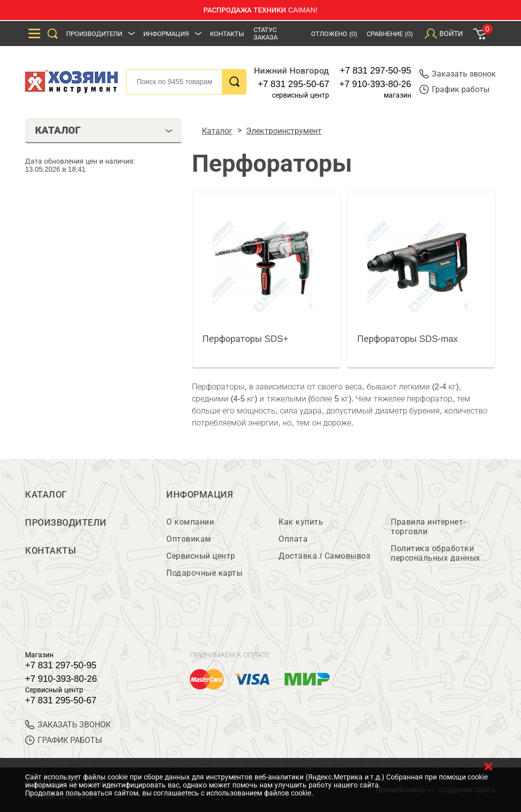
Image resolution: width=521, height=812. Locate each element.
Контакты (227, 34)
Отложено (334, 34)
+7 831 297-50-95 (375, 71)
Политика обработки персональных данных (436, 553)
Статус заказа (266, 34)
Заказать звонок (458, 74)
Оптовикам (189, 539)
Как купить (301, 522)
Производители (94, 34)
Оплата (293, 539)
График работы (454, 89)
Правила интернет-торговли (428, 527)
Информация (166, 34)
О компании (190, 522)
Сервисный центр (201, 556)
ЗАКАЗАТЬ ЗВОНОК (68, 725)
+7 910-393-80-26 (375, 84)
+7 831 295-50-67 (294, 84)
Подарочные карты (204, 573)
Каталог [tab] (104, 130)
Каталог (46, 495)
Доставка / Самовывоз (324, 556)
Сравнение (390, 34)
